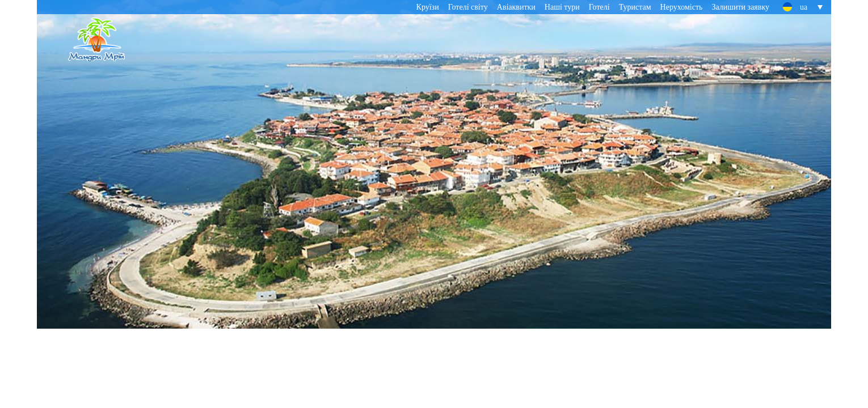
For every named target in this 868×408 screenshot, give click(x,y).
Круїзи (428, 7)
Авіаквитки (516, 7)
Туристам (635, 7)
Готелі (599, 7)
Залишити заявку (740, 7)
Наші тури (562, 7)
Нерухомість (682, 7)
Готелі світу (468, 7)
